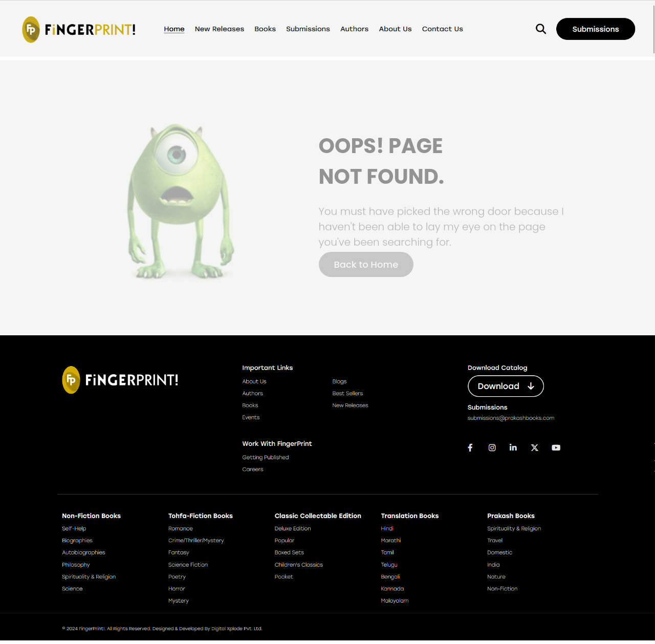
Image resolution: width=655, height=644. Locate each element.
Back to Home (366, 264)
